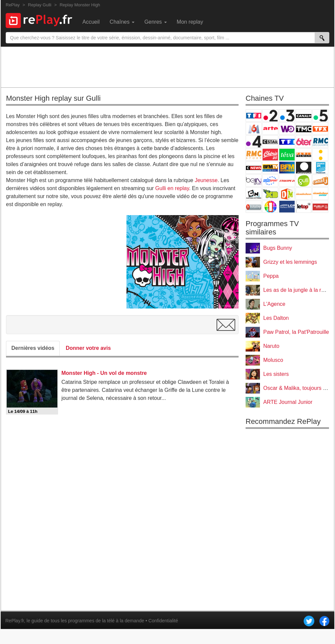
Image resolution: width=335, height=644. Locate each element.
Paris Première (304, 155)
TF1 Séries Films (287, 142)
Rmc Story (254, 155)
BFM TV (270, 168)
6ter (304, 142)
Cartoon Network (254, 194)
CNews (254, 168)
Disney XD (270, 194)
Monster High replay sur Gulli (53, 98)
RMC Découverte (320, 142)
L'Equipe (287, 181)
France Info (320, 155)
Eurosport (270, 181)
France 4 (254, 142)
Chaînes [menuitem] (122, 22)
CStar (270, 141)
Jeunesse (206, 180)
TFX (320, 129)
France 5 (320, 116)
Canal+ (304, 116)
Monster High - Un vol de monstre (104, 373)
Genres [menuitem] (156, 22)
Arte (270, 129)
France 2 (270, 116)
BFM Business (287, 168)
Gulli (304, 181)
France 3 (287, 116)
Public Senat (320, 207)
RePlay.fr (15, 621)
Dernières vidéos (33, 348)
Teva (287, 155)
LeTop (304, 207)
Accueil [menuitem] (91, 22)
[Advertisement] (167, 67)
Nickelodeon (304, 194)
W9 (287, 129)
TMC (304, 129)
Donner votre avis (88, 348)
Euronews (304, 168)
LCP (287, 207)
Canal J (320, 181)
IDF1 (270, 207)
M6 (254, 129)
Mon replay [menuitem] (190, 22)
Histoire (254, 207)
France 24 (320, 168)
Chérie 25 (270, 155)
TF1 (254, 116)
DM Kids (287, 194)
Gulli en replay (172, 188)
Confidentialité (163, 621)
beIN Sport (254, 181)
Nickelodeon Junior (320, 194)
